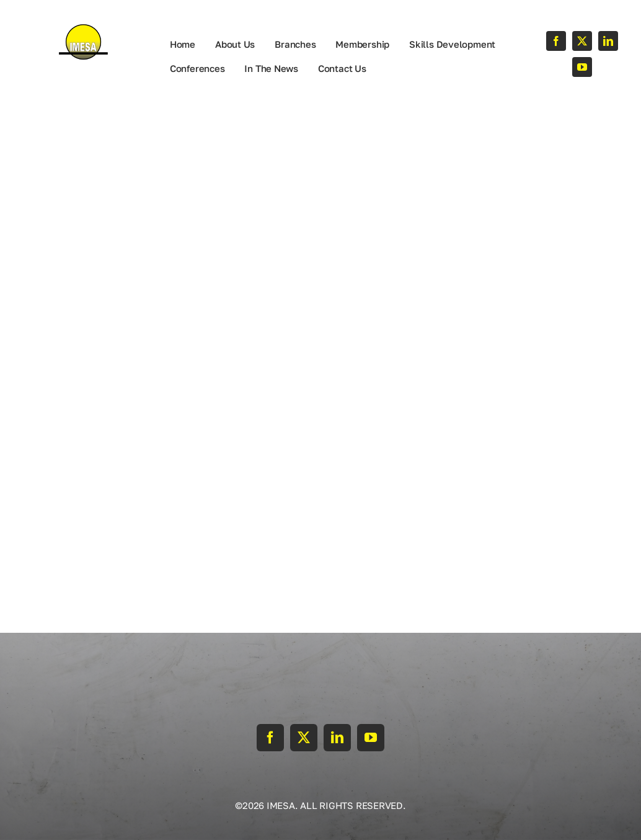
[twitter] (582, 41)
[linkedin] (608, 41)
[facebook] (556, 41)
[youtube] (582, 67)
